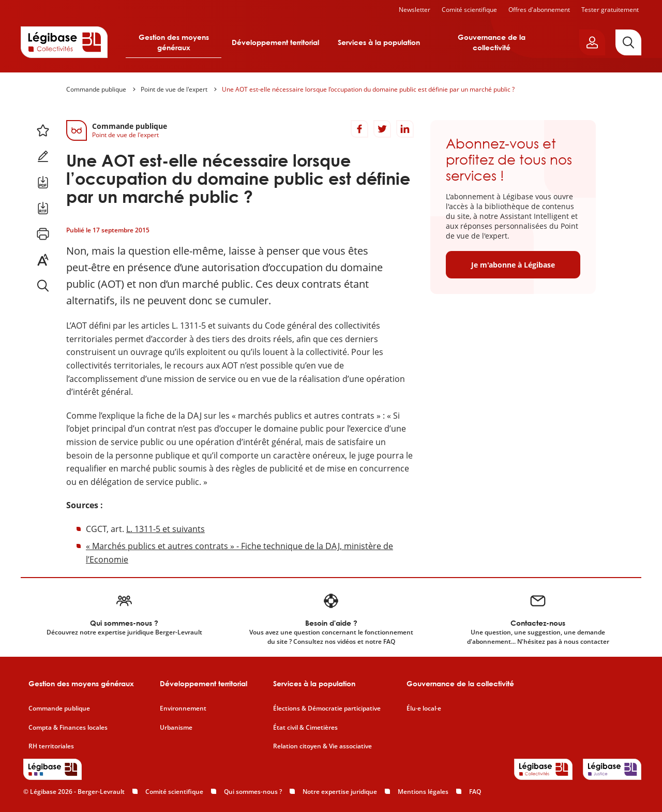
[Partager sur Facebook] (359, 129)
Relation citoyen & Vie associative (322, 746)
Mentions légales (423, 792)
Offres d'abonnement (539, 10)
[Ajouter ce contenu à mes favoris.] (43, 130)
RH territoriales (51, 746)
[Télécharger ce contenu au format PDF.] (43, 182)
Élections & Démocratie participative (327, 708)
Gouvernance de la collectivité (492, 42)
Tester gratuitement (610, 10)
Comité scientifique (469, 10)
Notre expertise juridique (340, 792)
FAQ (475, 792)
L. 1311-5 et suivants (165, 529)
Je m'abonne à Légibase (513, 265)
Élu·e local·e (424, 708)
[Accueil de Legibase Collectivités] (64, 42)
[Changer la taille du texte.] (43, 260)
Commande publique (96, 89)
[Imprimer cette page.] (43, 234)
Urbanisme (176, 728)
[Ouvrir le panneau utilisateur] (592, 42)
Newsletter (415, 10)
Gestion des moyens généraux (174, 42)
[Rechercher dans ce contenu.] (43, 286)
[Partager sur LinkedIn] (405, 129)
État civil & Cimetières (305, 728)
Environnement (183, 708)
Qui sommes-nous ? (253, 792)
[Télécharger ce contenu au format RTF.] (43, 208)
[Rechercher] (628, 42)
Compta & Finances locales (68, 728)
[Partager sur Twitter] (382, 129)
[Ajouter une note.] (43, 156)
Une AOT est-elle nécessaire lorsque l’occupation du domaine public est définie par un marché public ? (368, 89)
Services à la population (379, 42)
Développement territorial (275, 42)
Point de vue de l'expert (174, 89)
